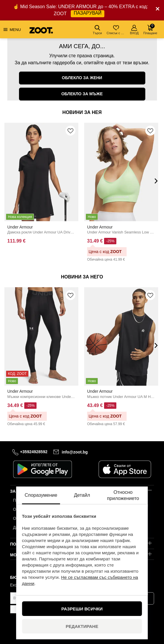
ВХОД (134, 30)
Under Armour (20, 227)
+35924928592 (34, 452)
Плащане (150, 29)
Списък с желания (116, 30)
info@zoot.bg (75, 452)
